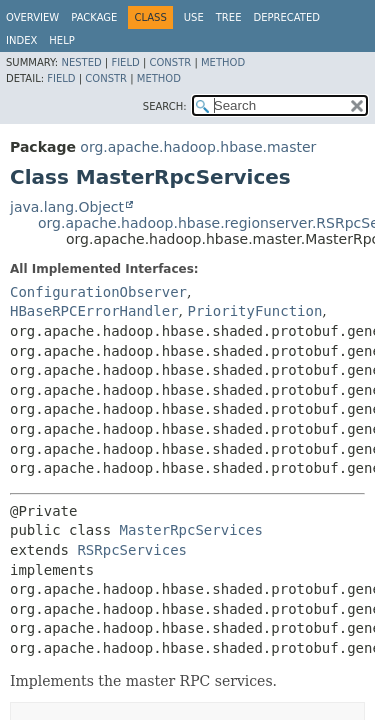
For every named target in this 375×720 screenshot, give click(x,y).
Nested (81, 62)
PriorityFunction (254, 311)
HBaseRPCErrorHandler (94, 311)
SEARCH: (165, 106)
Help (61, 40)
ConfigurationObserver (98, 292)
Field (125, 62)
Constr (170, 62)
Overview (32, 17)
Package (94, 17)
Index (21, 40)
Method (223, 62)
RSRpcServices (132, 550)
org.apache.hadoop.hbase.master (198, 147)
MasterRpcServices (191, 530)
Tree (229, 17)
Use (194, 17)
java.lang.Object (67, 207)
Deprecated (286, 17)
